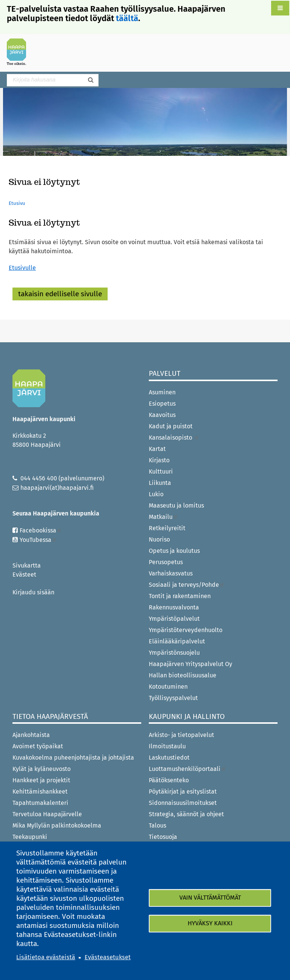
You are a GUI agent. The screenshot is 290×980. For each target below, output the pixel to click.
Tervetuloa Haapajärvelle (47, 814)
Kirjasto (159, 460)
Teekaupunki (30, 837)
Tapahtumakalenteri (40, 803)
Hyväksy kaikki (210, 924)
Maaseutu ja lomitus (176, 505)
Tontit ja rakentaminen (180, 596)
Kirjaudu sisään (33, 592)
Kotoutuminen (168, 687)
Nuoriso (159, 539)
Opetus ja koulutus (174, 551)
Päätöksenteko (169, 780)
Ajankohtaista (31, 735)
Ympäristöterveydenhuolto (186, 630)
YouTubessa (38, 540)
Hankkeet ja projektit (41, 780)
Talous (157, 825)
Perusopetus (166, 562)
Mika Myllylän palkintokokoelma (57, 825)
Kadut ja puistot (171, 426)
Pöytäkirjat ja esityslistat (183, 792)
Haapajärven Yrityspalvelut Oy (191, 664)
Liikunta (160, 483)
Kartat (157, 449)
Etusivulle (22, 268)
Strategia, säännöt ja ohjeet (186, 814)
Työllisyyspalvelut (173, 698)
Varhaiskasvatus (171, 573)
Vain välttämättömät (210, 898)
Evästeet (24, 575)
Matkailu (163, 517)
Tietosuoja (163, 837)
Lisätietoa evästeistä (46, 957)
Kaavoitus (162, 415)
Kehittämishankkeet (40, 792)
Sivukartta (27, 565)
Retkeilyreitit (167, 528)
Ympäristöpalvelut (174, 619)
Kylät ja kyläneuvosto (42, 769)
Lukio (156, 494)
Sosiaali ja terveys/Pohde (187, 585)
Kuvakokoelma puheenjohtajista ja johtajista (73, 758)
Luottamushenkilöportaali (187, 769)
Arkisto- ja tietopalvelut (181, 735)
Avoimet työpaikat (38, 746)
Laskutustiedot (169, 758)
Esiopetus (162, 404)
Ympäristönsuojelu (174, 653)
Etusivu (17, 203)
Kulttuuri (161, 472)
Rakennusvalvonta (174, 607)
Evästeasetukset (108, 957)
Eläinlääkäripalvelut (177, 641)
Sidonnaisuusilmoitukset (183, 803)
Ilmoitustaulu (167, 746)
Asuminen (162, 392)
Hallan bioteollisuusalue (183, 675)
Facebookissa (41, 530)
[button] (280, 8)
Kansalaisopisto (174, 438)
